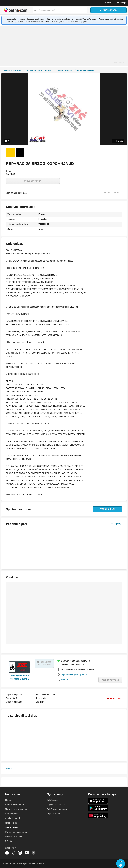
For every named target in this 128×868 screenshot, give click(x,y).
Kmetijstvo (49, 70)
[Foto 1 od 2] (10, 153)
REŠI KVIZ (92, 22)
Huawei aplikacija (98, 815)
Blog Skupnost (12, 814)
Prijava (108, 3)
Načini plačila (11, 823)
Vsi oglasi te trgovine (20, 679)
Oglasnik (6, 70)
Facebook (7, 853)
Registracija (121, 3)
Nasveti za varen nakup (16, 809)
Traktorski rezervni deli (65, 70)
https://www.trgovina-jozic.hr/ (74, 674)
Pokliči (64, 680)
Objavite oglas (53, 814)
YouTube (27, 853)
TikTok (13, 853)
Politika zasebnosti (14, 837)
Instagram (20, 853)
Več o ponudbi (107, 509)
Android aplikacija (98, 808)
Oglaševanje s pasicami (58, 809)
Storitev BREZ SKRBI (15, 805)
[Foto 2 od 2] (20, 153)
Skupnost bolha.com (34, 853)
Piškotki (9, 841)
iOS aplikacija (98, 801)
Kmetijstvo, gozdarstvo (33, 70)
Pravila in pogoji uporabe (17, 832)
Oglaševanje (52, 800)
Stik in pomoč (12, 827)
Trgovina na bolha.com (57, 805)
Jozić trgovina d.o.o (19, 676)
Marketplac (17, 70)
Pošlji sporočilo (33, 181)
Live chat (121, 864)
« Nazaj (9, 768)
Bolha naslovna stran (16, 10)
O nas (8, 800)
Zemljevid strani (12, 818)
